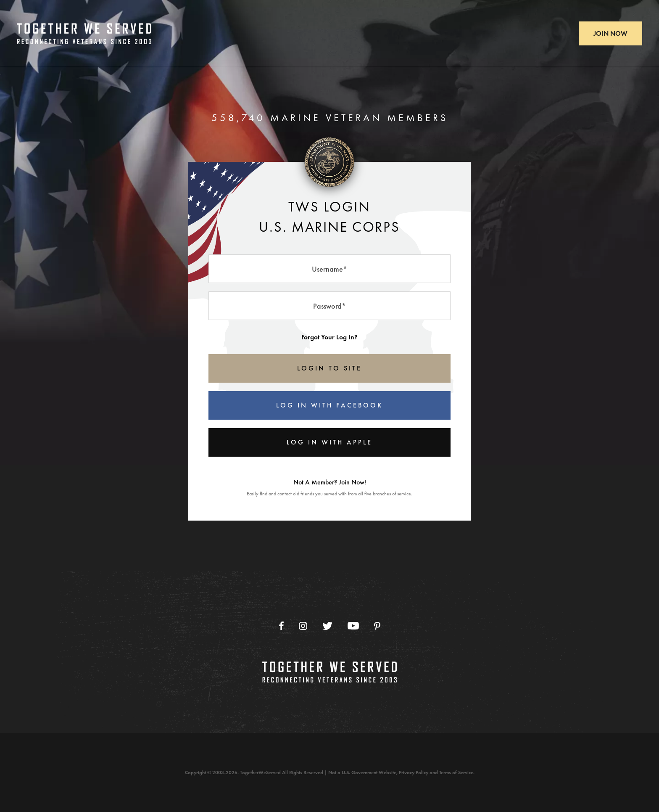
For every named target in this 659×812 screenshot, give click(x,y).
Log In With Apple (329, 442)
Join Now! (352, 482)
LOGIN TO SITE (329, 368)
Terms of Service (456, 772)
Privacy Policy (414, 772)
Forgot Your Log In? (329, 337)
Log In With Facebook (329, 405)
